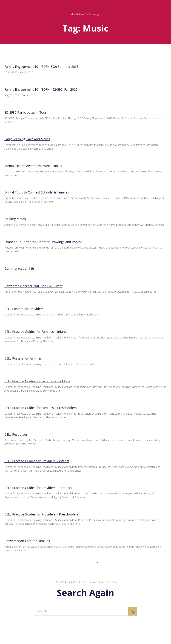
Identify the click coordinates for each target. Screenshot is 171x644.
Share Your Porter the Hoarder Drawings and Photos (43, 242)
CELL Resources (16, 434)
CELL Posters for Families (23, 358)
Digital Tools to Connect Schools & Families (37, 192)
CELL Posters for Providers (24, 309)
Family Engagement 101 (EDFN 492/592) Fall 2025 (41, 89)
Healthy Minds (15, 219)
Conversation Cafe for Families (27, 541)
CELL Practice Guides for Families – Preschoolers (41, 408)
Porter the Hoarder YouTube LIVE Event (33, 286)
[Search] (132, 611)
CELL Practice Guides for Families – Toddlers (37, 381)
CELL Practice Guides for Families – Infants (36, 332)
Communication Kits (20, 268)
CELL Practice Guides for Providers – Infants (37, 461)
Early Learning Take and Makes (27, 139)
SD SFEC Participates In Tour (25, 112)
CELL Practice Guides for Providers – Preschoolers (41, 514)
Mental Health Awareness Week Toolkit (33, 166)
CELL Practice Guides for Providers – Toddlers (38, 488)
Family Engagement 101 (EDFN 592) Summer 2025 (41, 67)
